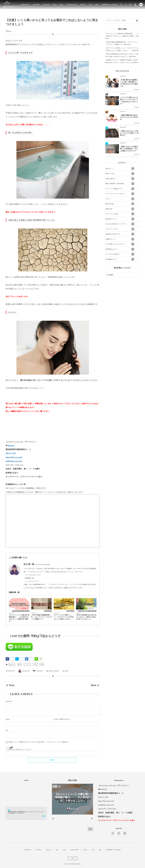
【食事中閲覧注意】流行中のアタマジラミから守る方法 (129, 117)
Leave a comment (54, 671)
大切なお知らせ (120, 179)
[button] (141, 5)
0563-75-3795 (11, 453)
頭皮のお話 (120, 209)
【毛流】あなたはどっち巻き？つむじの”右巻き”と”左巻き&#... (129, 133)
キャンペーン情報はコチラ (120, 189)
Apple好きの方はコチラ (120, 234)
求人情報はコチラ (120, 259)
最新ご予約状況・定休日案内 (120, 184)
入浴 (35, 664)
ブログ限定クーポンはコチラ (120, 244)
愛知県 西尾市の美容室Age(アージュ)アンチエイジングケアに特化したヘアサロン (26, 812)
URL (7, 730)
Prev (10, 685)
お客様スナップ (120, 239)
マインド (120, 199)
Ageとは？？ (48, 611)
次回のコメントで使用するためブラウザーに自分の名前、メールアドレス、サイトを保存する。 (39, 742)
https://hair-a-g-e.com (14, 457)
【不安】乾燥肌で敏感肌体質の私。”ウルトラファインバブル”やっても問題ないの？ (41, 617)
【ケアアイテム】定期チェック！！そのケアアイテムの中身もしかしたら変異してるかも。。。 (64, 617)
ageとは (12, 664)
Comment (9, 701)
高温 (42, 664)
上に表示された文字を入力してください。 (19, 750)
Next (95, 685)
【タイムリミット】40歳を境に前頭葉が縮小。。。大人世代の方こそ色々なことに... (73, 797)
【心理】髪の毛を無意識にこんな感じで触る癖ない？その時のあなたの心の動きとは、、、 (129, 83)
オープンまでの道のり (120, 254)
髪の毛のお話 (120, 204)
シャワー (27, 664)
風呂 (19, 664)
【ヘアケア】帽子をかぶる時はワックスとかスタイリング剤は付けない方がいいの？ (129, 101)
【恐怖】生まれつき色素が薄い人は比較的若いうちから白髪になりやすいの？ (129, 149)
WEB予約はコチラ (120, 249)
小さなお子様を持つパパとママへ (87, 611)
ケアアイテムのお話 (120, 214)
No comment (39, 671)
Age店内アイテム (120, 219)
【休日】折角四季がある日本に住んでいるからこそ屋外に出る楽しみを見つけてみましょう (86, 617)
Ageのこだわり (120, 174)
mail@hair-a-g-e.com (14, 461)
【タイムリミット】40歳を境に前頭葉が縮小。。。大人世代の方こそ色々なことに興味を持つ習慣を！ (19, 618)
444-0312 (11, 446)
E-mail (56, 719)
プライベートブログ (120, 229)
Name (8, 719)
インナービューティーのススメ (21, 611)
